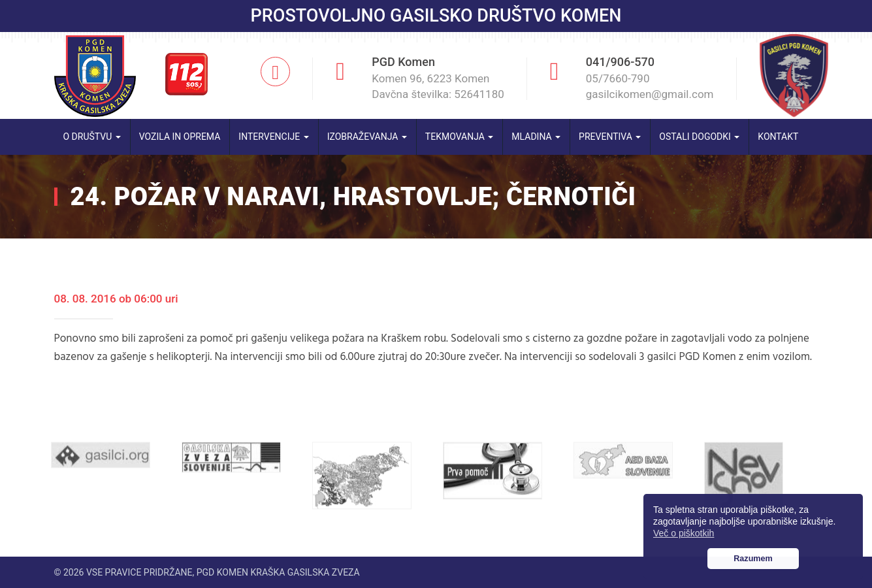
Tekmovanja (460, 137)
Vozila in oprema (180, 137)
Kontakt (778, 137)
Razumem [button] (753, 559)
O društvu (92, 137)
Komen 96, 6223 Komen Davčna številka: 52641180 (438, 86)
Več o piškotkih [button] (684, 533)
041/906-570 (620, 62)
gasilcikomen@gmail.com (650, 94)
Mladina (536, 137)
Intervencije (273, 137)
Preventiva (610, 137)
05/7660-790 (618, 78)
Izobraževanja (367, 137)
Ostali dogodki (699, 137)
